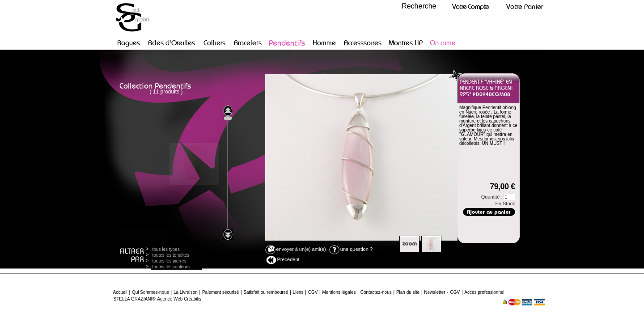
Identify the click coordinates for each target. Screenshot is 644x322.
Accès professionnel (484, 292)
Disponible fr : (477, 163)
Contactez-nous (376, 292)
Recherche (419, 6)
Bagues (129, 43)
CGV (313, 292)
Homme (324, 43)
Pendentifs (287, 43)
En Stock (505, 203)
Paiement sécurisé (220, 292)
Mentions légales (339, 292)
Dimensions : (487, 157)
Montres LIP (406, 43)
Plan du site (408, 292)
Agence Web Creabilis (179, 299)
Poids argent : (478, 150)
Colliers (214, 43)
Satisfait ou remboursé (266, 292)
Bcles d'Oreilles (172, 43)
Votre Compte (470, 6)
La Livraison (186, 292)
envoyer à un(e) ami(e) (296, 249)
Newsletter (434, 292)
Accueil (120, 292)
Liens (298, 292)
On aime (443, 43)
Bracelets (248, 43)
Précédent (283, 260)
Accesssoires (363, 43)
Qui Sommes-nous (150, 292)
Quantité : (498, 197)
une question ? (351, 249)
